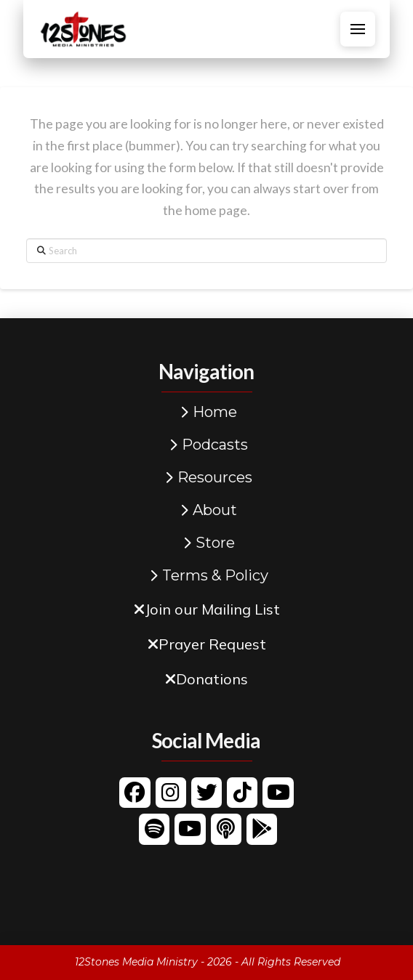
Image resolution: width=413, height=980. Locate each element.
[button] (358, 29)
